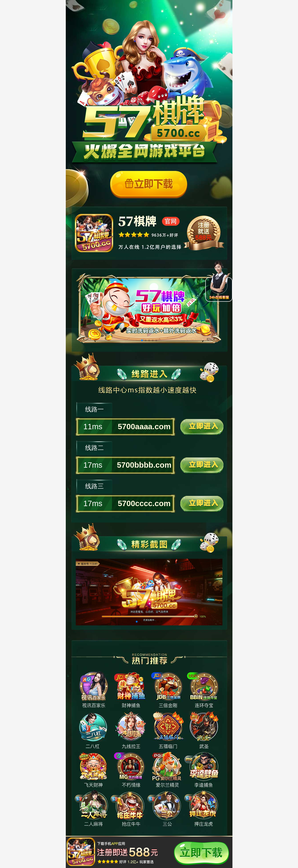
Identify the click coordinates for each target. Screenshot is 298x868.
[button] (142, 340)
